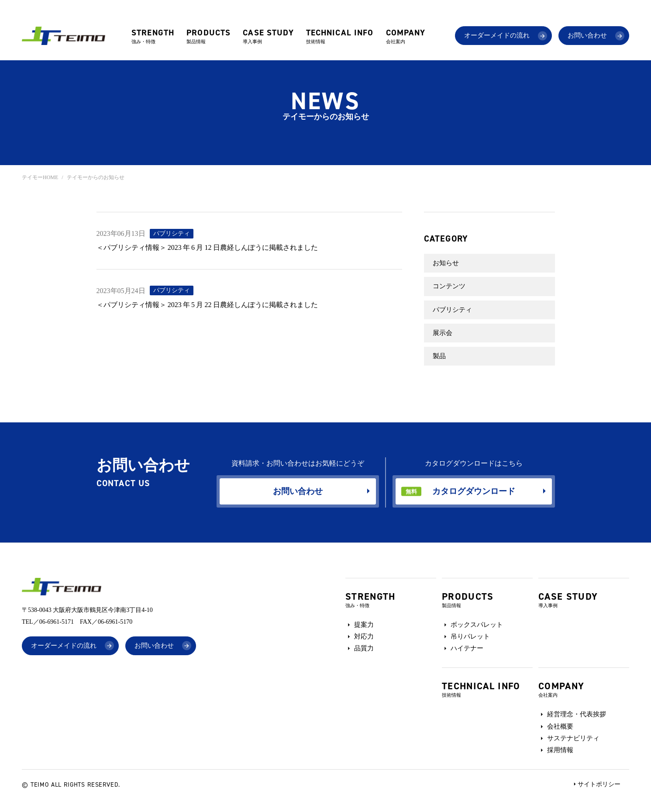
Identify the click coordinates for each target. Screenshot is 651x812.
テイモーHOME (40, 177)
